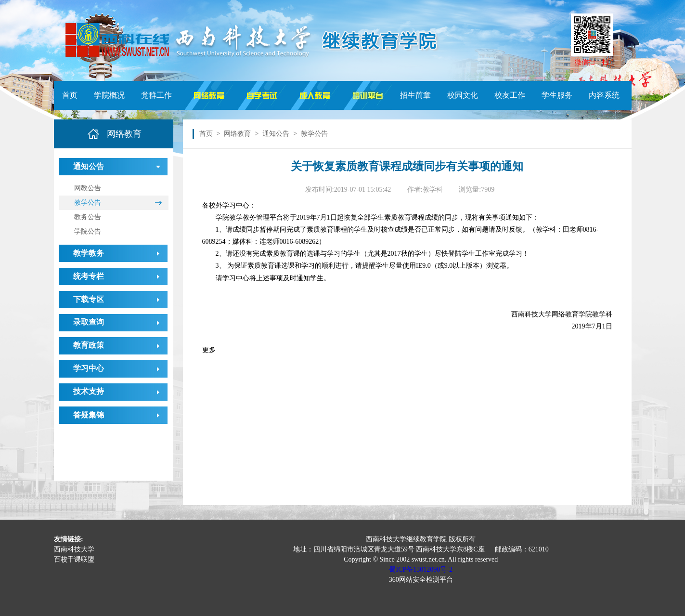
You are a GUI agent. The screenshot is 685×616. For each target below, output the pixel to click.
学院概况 (109, 95)
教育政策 (89, 345)
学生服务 (557, 95)
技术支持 (89, 391)
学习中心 (89, 368)
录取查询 (89, 322)
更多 (209, 350)
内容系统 (604, 95)
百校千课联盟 (74, 559)
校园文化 (463, 95)
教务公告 (88, 217)
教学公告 (88, 203)
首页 (70, 95)
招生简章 (415, 95)
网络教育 (237, 134)
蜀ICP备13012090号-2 (420, 570)
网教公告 (88, 188)
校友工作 (510, 95)
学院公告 (88, 231)
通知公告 (276, 134)
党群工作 (156, 95)
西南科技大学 (74, 549)
